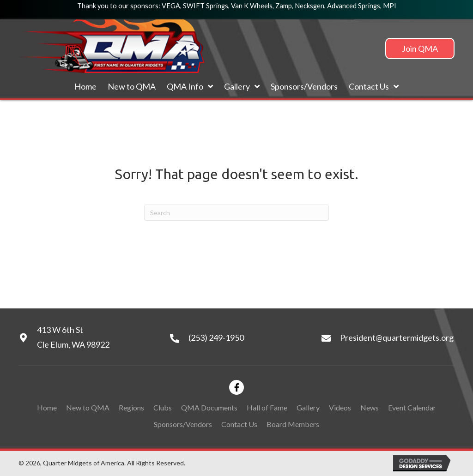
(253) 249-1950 (216, 337)
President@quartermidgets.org (397, 337)
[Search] (236, 213)
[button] (420, 48)
